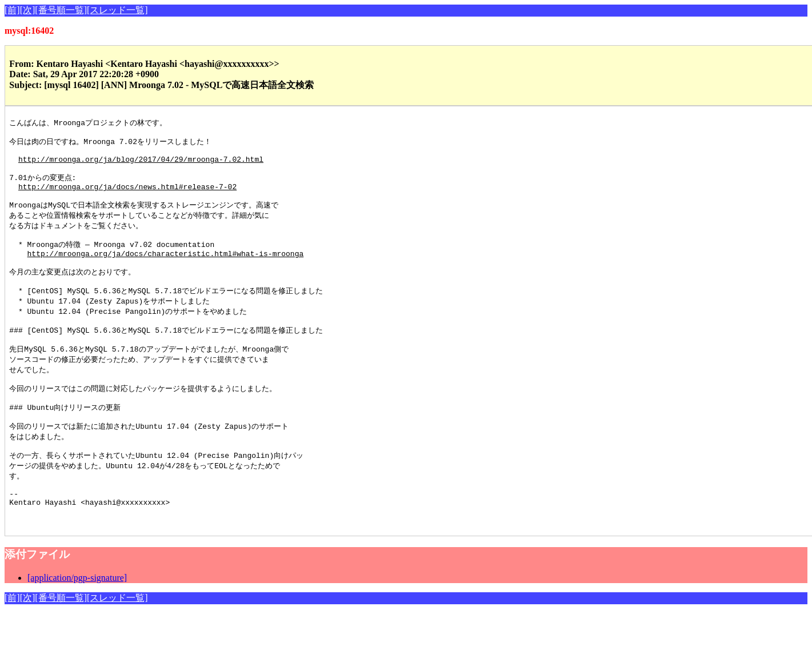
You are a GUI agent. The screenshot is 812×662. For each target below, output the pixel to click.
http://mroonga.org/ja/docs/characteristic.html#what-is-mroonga (166, 271)
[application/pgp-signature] (77, 626)
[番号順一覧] (61, 10)
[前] (12, 10)
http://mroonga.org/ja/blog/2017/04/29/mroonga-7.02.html (141, 165)
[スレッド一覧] (117, 10)
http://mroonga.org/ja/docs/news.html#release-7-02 (127, 197)
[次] (28, 10)
